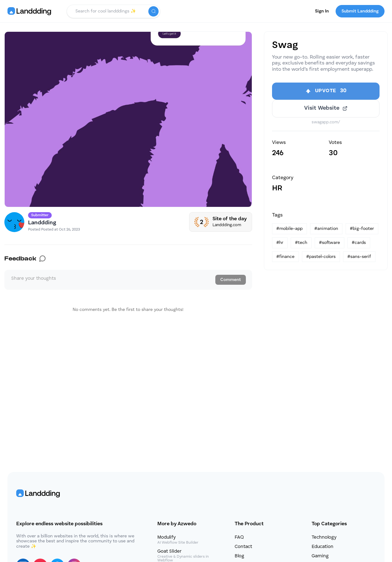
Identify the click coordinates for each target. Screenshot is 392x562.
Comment (231, 280)
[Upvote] (326, 93)
